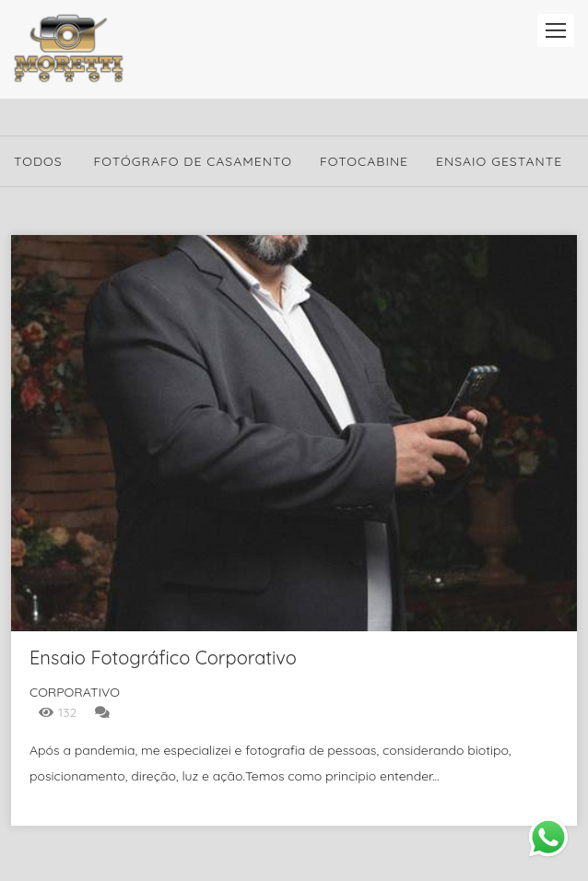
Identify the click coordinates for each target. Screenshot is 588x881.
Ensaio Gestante (499, 161)
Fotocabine (364, 161)
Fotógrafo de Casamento (193, 161)
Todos (38, 161)
